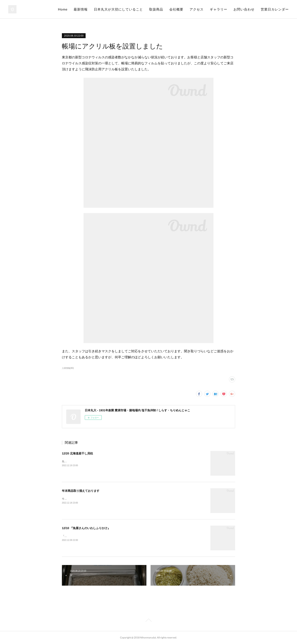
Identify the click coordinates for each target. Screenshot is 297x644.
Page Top (148, 621)
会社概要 (176, 9)
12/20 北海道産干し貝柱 (77, 453)
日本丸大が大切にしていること (118, 9)
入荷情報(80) (68, 368)
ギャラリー (219, 9)
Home (63, 9)
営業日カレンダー (275, 9)
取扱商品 (156, 9)
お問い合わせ (244, 9)
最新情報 (81, 9)
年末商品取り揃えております (81, 491)
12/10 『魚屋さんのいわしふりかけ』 (86, 528)
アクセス (197, 9)
